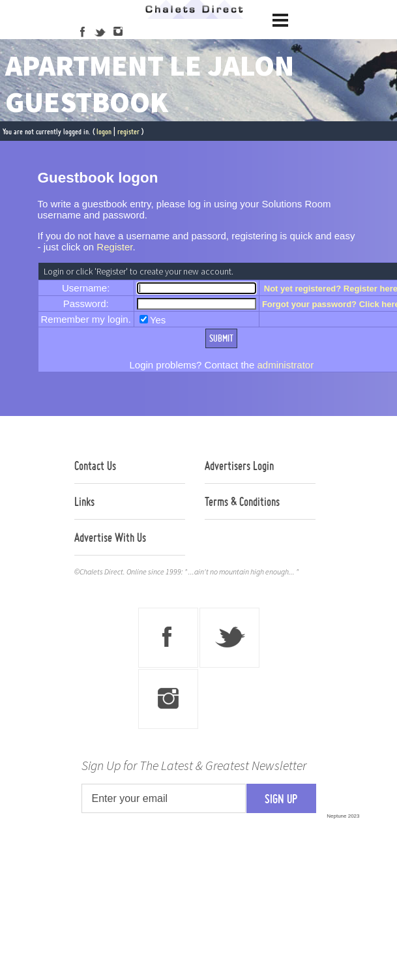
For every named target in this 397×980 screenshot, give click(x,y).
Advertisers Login (239, 466)
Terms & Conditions (242, 501)
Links (84, 501)
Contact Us (95, 466)
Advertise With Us (110, 537)
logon (104, 131)
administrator (285, 365)
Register (114, 247)
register (128, 131)
